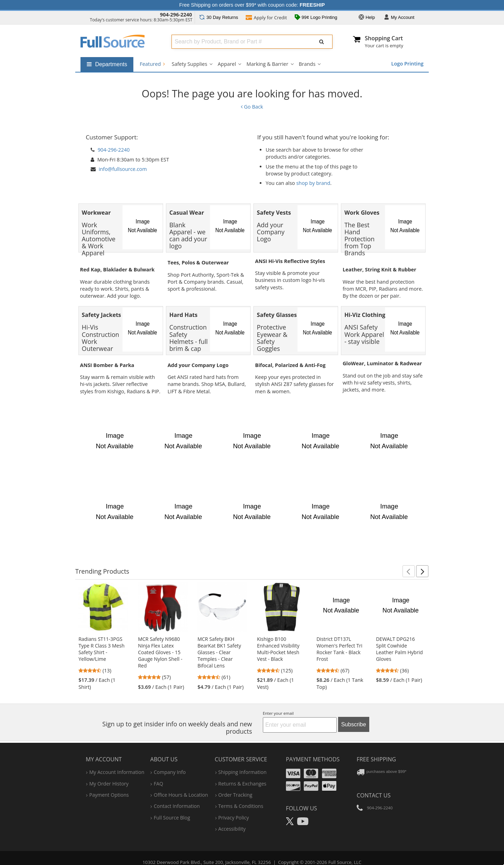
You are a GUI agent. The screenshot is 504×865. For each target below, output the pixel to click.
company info (170, 762)
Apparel (227, 64)
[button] (409, 561)
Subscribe (354, 714)
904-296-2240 (176, 15)
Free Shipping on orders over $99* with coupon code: (252, 5)
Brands (307, 64)
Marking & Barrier (267, 64)
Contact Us (374, 785)
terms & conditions (241, 796)
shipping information (243, 762)
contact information (177, 796)
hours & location (181, 785)
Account (399, 18)
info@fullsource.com (123, 169)
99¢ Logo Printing (316, 18)
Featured (152, 64)
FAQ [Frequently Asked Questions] (158, 773)
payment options (109, 785)
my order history (109, 773)
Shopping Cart (384, 38)
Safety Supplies (190, 64)
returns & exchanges (242, 773)
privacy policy (234, 807)
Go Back (252, 107)
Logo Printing (407, 64)
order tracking (235, 785)
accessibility (232, 819)
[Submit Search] (322, 42)
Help (367, 18)
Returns (219, 17)
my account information (117, 762)
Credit (266, 18)
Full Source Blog (172, 807)
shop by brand (313, 183)
